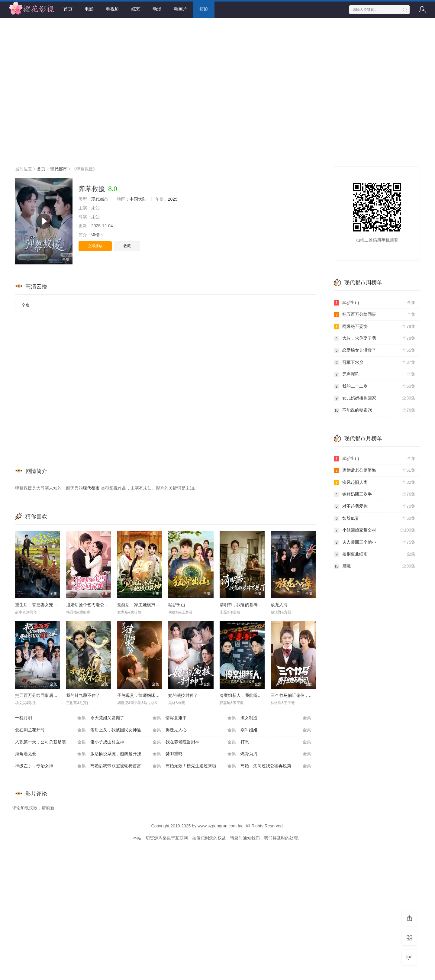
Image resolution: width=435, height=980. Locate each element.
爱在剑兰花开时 (50, 730)
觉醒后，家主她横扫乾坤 (140, 605)
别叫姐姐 (276, 730)
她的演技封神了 (183, 695)
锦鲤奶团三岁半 (375, 494)
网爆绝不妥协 (375, 327)
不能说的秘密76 (375, 410)
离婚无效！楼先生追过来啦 (201, 766)
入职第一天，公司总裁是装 (50, 742)
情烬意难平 (201, 718)
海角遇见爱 (50, 754)
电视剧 (113, 9)
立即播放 (95, 246)
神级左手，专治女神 (50, 766)
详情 (98, 235)
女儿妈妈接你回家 (375, 398)
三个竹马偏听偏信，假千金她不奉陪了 (307, 695)
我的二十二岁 (375, 387)
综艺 (136, 9)
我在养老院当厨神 (201, 742)
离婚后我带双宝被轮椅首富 (126, 766)
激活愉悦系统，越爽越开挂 (126, 754)
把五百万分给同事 (375, 315)
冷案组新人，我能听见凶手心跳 (249, 695)
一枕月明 (50, 718)
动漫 (157, 9)
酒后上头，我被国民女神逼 (126, 730)
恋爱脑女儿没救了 (375, 351)
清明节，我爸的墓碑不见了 (245, 605)
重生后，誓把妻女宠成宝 (38, 605)
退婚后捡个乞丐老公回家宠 (92, 605)
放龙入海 (279, 605)
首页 (68, 9)
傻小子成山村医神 (126, 742)
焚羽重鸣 (201, 754)
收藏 (127, 246)
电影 (89, 9)
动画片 (180, 9)
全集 (26, 305)
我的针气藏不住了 (83, 695)
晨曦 (375, 566)
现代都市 (59, 169)
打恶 (276, 742)
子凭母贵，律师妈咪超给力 (143, 695)
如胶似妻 (375, 519)
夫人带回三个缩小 (375, 542)
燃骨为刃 (276, 754)
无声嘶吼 (375, 374)
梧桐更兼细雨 (375, 554)
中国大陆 (138, 199)
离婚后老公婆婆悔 (375, 471)
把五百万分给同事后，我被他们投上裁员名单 (57, 695)
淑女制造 (276, 718)
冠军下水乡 (375, 363)
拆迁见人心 (201, 730)
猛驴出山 (177, 605)
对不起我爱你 (375, 506)
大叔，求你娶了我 (375, 338)
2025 (173, 199)
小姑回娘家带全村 (375, 530)
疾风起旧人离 (375, 483)
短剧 (204, 9)
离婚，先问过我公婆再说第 (276, 766)
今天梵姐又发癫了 (126, 718)
